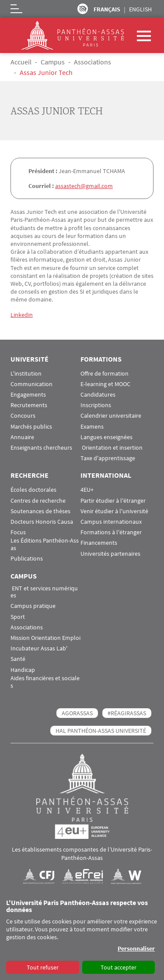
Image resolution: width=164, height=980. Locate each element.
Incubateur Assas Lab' (39, 648)
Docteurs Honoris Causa (42, 522)
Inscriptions (96, 405)
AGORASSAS (77, 713)
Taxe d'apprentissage (108, 458)
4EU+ (87, 490)
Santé (18, 659)
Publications (27, 559)
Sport (18, 617)
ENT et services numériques (44, 592)
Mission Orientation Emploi (45, 638)
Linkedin (22, 315)
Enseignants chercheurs (41, 448)
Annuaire (22, 437)
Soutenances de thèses (40, 511)
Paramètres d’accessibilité (83, 9)
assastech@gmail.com (84, 186)
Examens (92, 427)
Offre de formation (105, 374)
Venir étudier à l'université (114, 511)
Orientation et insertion (112, 448)
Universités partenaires (110, 554)
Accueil (21, 62)
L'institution (26, 374)
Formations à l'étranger (111, 532)
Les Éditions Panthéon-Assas (45, 544)
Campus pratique (33, 606)
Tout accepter (119, 967)
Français (107, 9)
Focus (18, 532)
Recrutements (29, 405)
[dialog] (82, 937)
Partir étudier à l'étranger (113, 501)
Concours (23, 416)
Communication (31, 384)
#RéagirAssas (127, 713)
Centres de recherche (38, 501)
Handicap (23, 670)
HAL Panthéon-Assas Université (101, 731)
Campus (53, 62)
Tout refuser (43, 967)
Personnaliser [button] (136, 948)
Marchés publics (31, 427)
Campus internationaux (111, 522)
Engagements (28, 395)
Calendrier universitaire (111, 416)
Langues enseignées (106, 437)
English (140, 9)
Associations (92, 62)
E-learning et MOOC (105, 384)
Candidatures (98, 395)
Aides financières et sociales (45, 682)
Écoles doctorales (33, 490)
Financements (99, 543)
